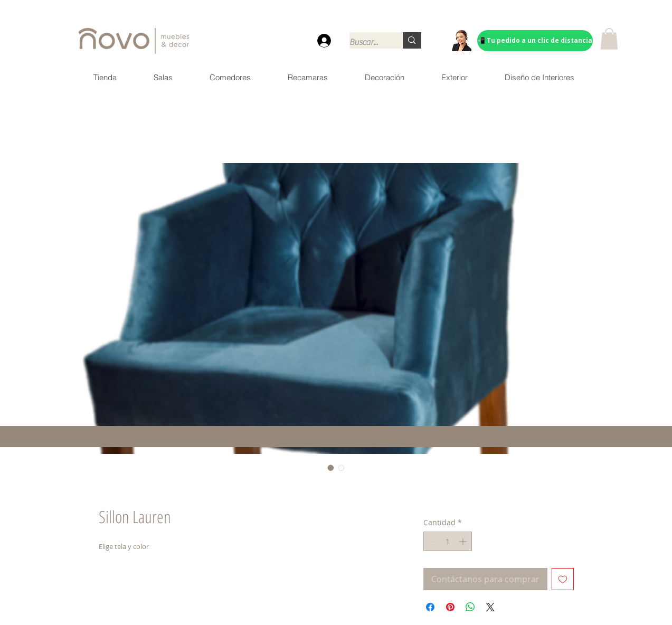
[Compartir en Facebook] (430, 607)
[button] (609, 39)
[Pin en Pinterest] (450, 607)
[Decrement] (432, 541)
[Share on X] (490, 607)
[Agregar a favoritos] (563, 579)
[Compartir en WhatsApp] (470, 607)
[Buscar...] (365, 42)
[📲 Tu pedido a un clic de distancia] (535, 41)
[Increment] (464, 541)
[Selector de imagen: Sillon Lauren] (331, 468)
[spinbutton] (448, 541)
